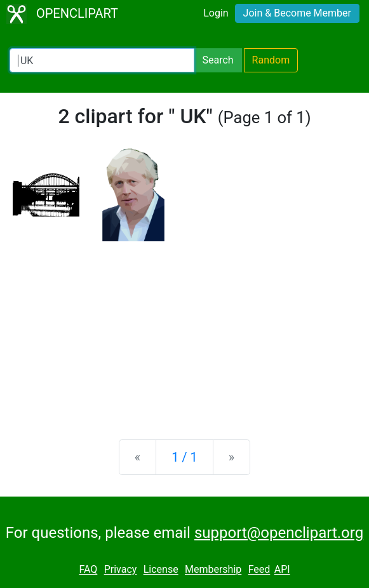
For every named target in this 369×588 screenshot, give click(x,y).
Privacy (121, 570)
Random (271, 60)
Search (218, 60)
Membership (213, 570)
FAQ (88, 570)
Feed (259, 570)
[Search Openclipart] (102, 60)
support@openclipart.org (279, 533)
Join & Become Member (297, 13)
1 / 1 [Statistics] (184, 457)
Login (216, 13)
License (161, 570)
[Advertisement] (184, 330)
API (282, 570)
